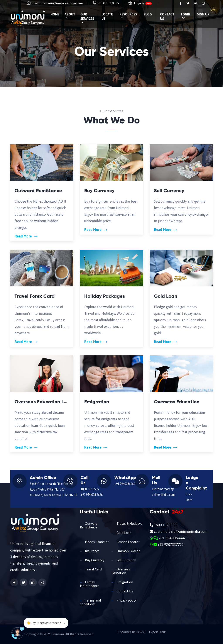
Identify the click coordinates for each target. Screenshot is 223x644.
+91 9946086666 (125, 484)
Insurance (92, 551)
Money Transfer (96, 542)
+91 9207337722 (167, 545)
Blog (148, 14)
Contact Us (167, 17)
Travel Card (93, 569)
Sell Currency (126, 560)
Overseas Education (121, 571)
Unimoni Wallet (128, 551)
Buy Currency (94, 560)
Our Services (87, 18)
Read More (26, 236)
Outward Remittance (89, 525)
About (70, 16)
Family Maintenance (90, 584)
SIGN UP (203, 14)
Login (186, 16)
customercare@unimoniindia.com (58, 3)
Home (55, 14)
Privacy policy (126, 600)
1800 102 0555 (108, 3)
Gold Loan (124, 533)
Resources (128, 16)
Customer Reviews (130, 632)
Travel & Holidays (129, 524)
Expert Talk (157, 632)
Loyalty (143, 3)
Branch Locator (128, 542)
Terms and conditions (90, 602)
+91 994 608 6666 (92, 495)
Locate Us (107, 17)
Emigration (124, 582)
